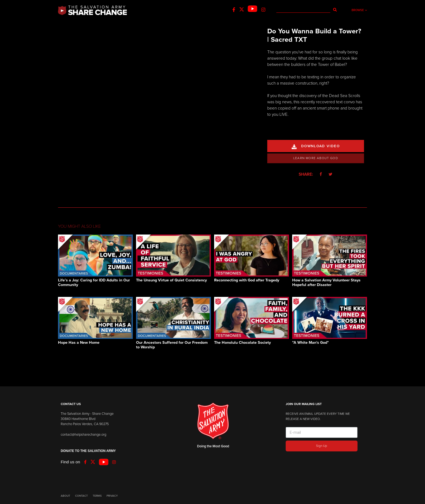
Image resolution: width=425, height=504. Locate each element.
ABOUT (65, 496)
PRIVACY (112, 496)
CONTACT (81, 496)
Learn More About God (316, 158)
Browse (359, 10)
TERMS (97, 496)
